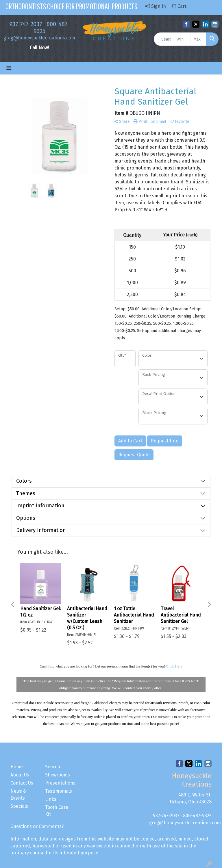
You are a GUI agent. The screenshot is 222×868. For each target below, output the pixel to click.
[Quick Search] (164, 39)
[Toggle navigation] (9, 68)
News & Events (18, 795)
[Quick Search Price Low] (182, 39)
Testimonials (59, 791)
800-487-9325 (197, 816)
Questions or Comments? (37, 826)
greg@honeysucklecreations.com (39, 38)
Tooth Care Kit (57, 811)
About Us (20, 775)
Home (17, 767)
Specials (19, 806)
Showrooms (58, 775)
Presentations (59, 783)
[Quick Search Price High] (198, 39)
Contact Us (22, 783)
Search (53, 767)
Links (51, 799)
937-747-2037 (26, 24)
